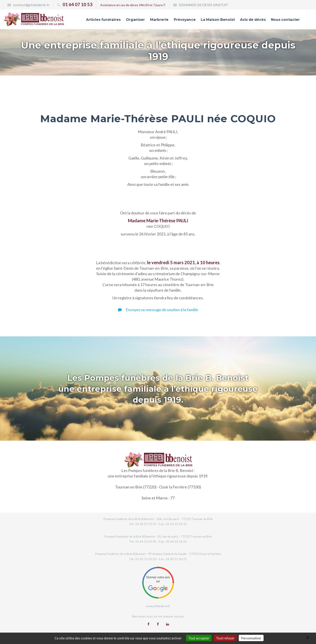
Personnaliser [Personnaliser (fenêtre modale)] (251, 638)
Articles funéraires (91, 20)
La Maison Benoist (212, 20)
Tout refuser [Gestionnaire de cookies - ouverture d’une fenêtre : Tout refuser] (225, 638)
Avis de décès (249, 20)
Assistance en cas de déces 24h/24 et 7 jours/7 (133, 5)
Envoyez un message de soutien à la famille (158, 310)
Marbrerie (150, 20)
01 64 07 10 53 (77, 4)
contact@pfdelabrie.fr (31, 5)
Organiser (125, 20)
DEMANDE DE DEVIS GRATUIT (204, 5)
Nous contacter (284, 20)
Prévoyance (176, 20)
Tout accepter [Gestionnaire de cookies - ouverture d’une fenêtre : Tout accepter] (199, 638)
